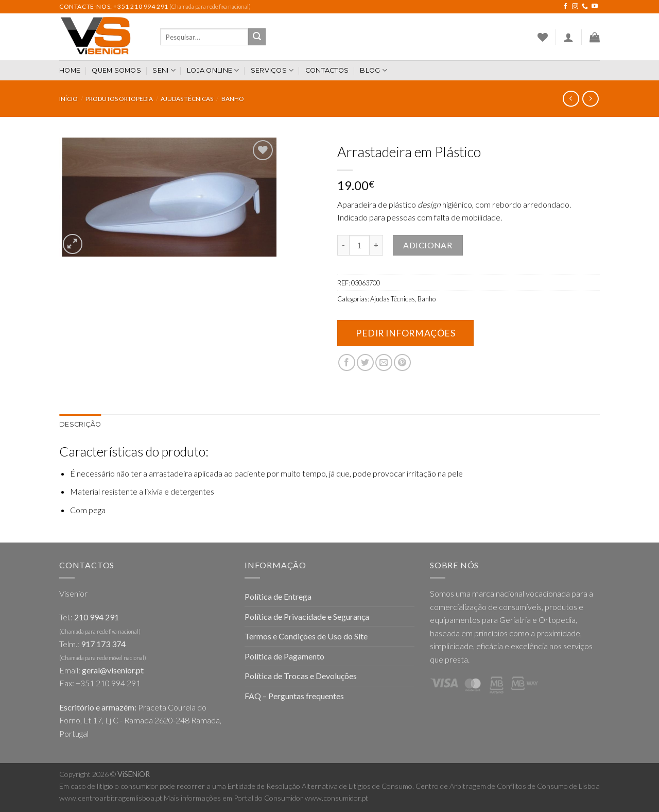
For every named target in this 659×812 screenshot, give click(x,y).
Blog (373, 70)
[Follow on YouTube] (595, 7)
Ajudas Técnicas (187, 99)
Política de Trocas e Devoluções (301, 676)
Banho (233, 99)
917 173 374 (103, 644)
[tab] (80, 425)
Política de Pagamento (284, 656)
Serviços (272, 70)
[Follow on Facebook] (565, 7)
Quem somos (116, 70)
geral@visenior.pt (113, 670)
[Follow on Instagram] (575, 7)
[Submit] (257, 37)
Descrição (80, 424)
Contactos (327, 70)
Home (70, 70)
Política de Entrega (278, 596)
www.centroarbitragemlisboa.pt (111, 798)
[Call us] (585, 7)
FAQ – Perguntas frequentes (294, 696)
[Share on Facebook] (347, 362)
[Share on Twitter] (365, 362)
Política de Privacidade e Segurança (307, 616)
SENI (164, 70)
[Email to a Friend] (384, 362)
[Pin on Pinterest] (402, 362)
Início (68, 99)
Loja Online (213, 70)
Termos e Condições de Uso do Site (306, 636)
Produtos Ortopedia (119, 99)
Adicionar (428, 245)
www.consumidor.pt (336, 798)
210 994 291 (97, 617)
